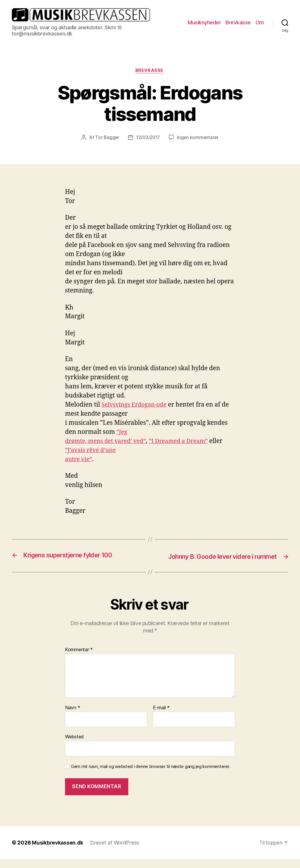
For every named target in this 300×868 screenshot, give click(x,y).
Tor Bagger (106, 138)
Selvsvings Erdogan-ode (136, 405)
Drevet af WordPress (116, 851)
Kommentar (79, 659)
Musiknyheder (204, 22)
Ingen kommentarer (199, 138)
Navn (73, 717)
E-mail (161, 717)
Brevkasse (238, 22)
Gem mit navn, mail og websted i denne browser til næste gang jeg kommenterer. (150, 775)
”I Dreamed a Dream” (185, 442)
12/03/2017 (148, 138)
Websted (74, 745)
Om (260, 22)
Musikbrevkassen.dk (58, 851)
